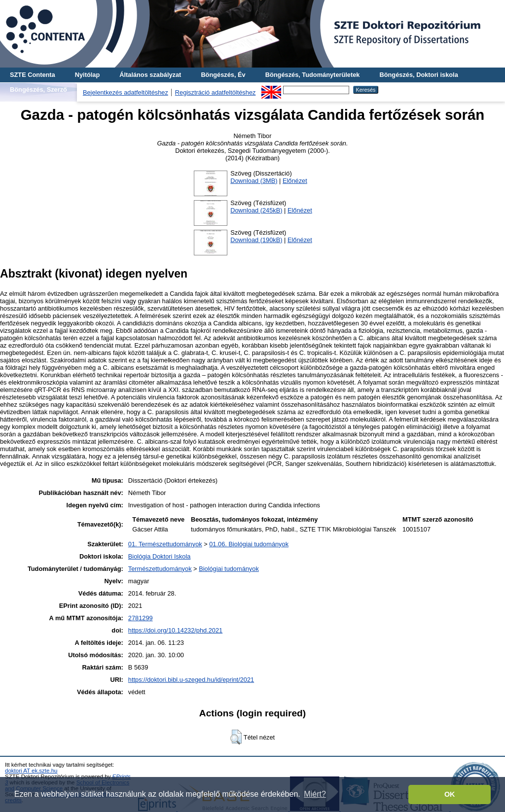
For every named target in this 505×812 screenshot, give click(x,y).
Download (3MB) (254, 181)
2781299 (141, 618)
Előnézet (295, 181)
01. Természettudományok (165, 544)
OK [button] (450, 794)
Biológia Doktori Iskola (160, 556)
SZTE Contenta (33, 75)
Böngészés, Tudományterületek (313, 75)
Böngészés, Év (223, 75)
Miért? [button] (315, 794)
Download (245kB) (256, 210)
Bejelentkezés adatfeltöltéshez (126, 92)
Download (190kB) (256, 240)
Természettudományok (160, 569)
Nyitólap (87, 75)
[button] (236, 737)
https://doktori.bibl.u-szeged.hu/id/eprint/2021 (191, 680)
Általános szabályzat (150, 75)
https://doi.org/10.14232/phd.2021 (175, 630)
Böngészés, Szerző (38, 89)
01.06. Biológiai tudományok (249, 544)
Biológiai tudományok (229, 569)
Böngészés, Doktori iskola (418, 75)
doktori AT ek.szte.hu (31, 771)
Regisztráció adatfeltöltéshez (216, 92)
